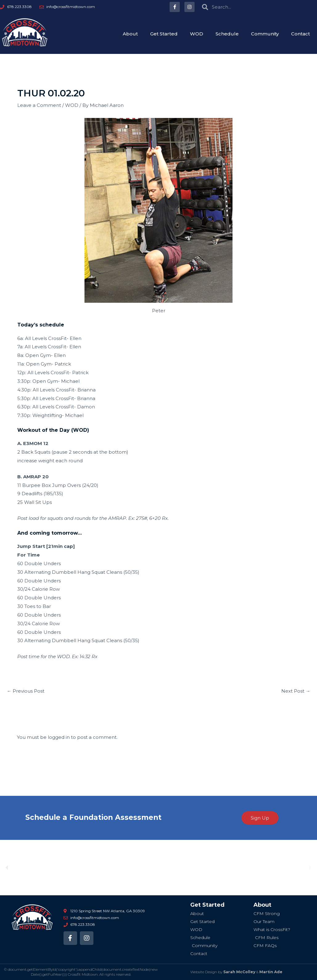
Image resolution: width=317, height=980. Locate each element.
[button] (7, 867)
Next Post (296, 691)
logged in (59, 737)
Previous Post (26, 691)
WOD (197, 34)
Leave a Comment (39, 105)
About (130, 34)
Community (265, 34)
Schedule (227, 34)
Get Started (164, 34)
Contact (301, 34)
